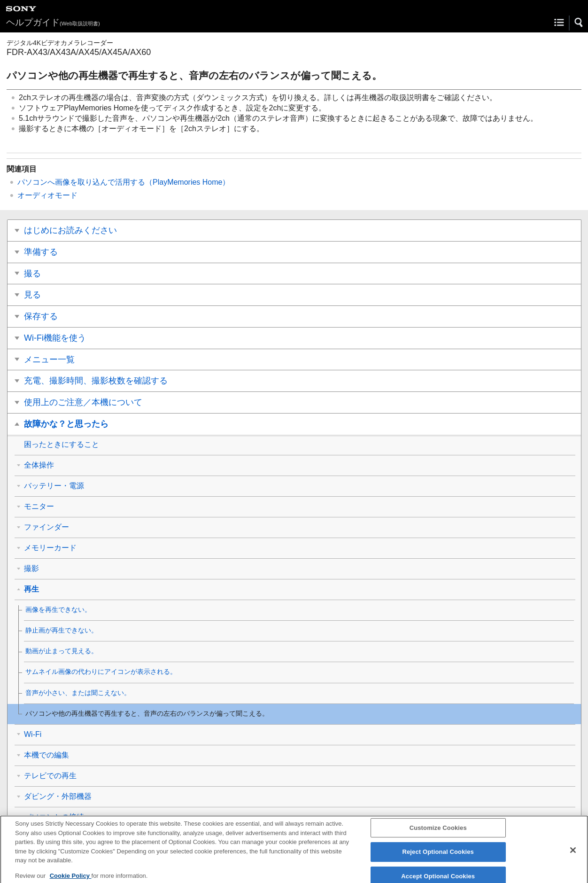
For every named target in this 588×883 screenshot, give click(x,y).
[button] (579, 23)
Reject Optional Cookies (438, 857)
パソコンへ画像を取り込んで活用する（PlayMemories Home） (124, 182)
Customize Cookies (438, 833)
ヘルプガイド (53, 22)
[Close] (573, 855)
